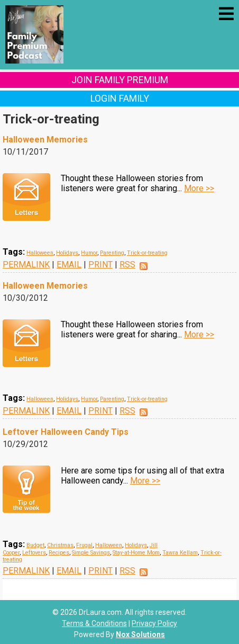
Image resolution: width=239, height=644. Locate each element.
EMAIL (69, 265)
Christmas (60, 545)
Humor (89, 253)
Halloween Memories (45, 140)
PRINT (100, 265)
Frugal (84, 545)
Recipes (59, 553)
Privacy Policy (154, 623)
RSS (127, 265)
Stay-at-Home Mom (136, 553)
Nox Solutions (140, 634)
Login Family (120, 98)
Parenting (112, 253)
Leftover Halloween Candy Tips (66, 432)
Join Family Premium (120, 80)
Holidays (67, 253)
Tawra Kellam (180, 553)
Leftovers (34, 553)
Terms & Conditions (94, 623)
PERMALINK (26, 265)
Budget (35, 545)
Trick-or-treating (147, 253)
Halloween (40, 253)
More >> (199, 188)
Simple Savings (91, 553)
